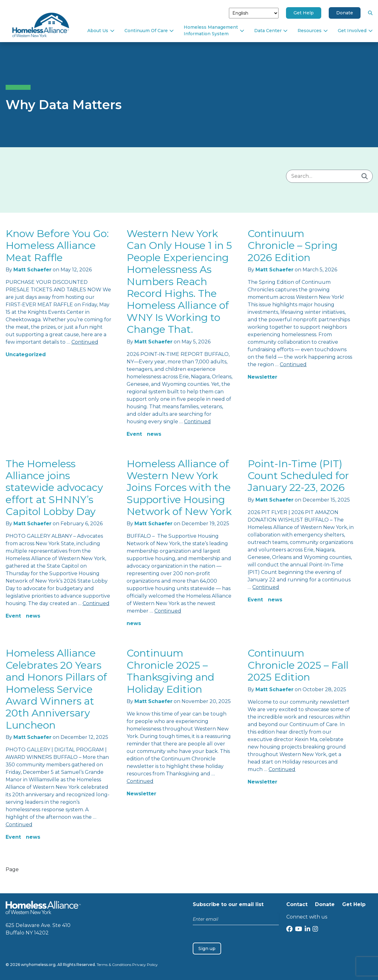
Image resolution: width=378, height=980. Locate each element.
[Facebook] (289, 930)
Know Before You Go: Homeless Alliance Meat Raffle (57, 245)
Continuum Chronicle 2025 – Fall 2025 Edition (298, 665)
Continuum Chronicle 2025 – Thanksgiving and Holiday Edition (170, 671)
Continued (85, 342)
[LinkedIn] (308, 930)
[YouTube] (299, 930)
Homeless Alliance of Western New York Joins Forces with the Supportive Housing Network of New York (179, 488)
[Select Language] (254, 13)
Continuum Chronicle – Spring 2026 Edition (293, 245)
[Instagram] (315, 930)
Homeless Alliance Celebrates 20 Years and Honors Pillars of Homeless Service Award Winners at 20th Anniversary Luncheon (56, 689)
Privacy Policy (145, 965)
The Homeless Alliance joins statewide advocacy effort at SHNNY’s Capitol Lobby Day (54, 488)
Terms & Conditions (114, 965)
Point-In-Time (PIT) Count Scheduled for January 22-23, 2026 (298, 476)
